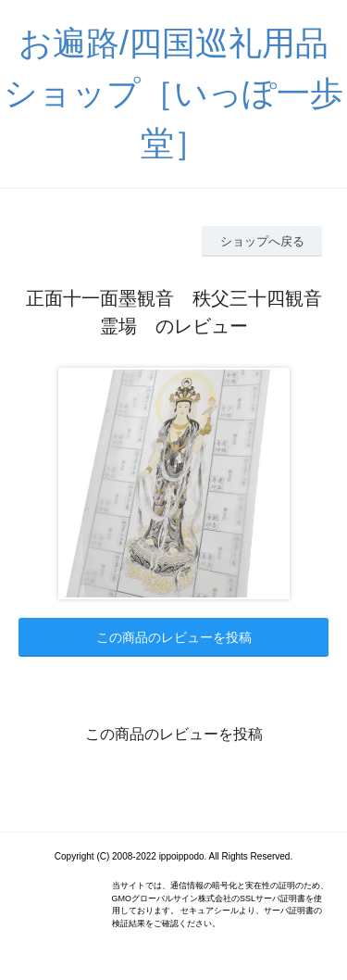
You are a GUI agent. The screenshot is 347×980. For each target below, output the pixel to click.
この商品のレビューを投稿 (174, 637)
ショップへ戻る (262, 241)
